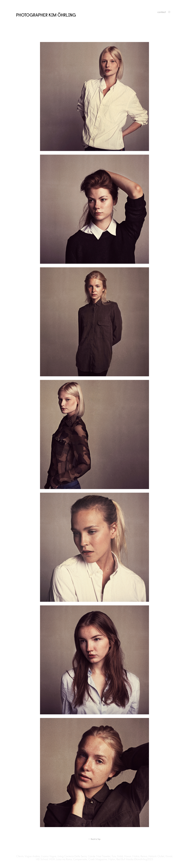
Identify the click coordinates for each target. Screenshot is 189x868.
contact (162, 12)
